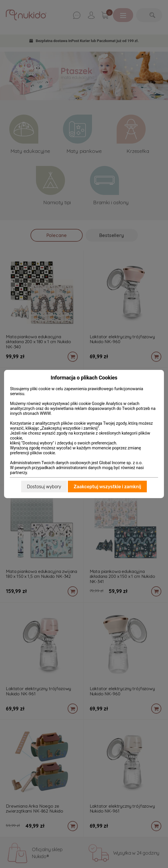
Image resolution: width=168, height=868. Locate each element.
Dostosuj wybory (44, 487)
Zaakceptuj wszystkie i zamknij (107, 487)
